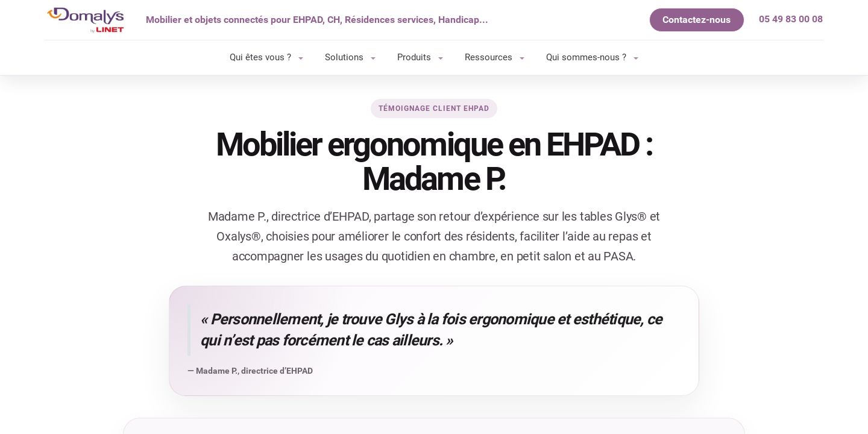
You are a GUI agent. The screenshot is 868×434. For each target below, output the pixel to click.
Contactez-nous (697, 20)
